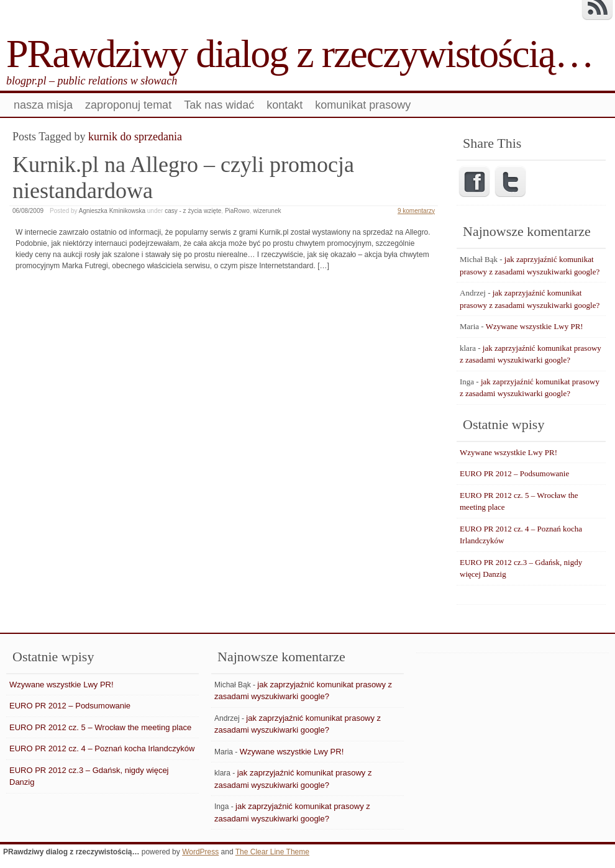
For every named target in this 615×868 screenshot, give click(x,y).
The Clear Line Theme (272, 852)
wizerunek (267, 211)
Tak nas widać (219, 105)
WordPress (200, 852)
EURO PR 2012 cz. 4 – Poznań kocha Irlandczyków (102, 748)
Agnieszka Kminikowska (112, 211)
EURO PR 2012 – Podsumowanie (514, 473)
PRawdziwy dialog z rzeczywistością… (300, 54)
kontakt (285, 105)
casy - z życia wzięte (193, 211)
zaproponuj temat (128, 105)
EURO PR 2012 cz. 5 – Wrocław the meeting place (100, 727)
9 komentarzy (416, 211)
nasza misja (43, 105)
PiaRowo (237, 211)
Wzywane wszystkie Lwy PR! (535, 326)
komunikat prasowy (363, 105)
